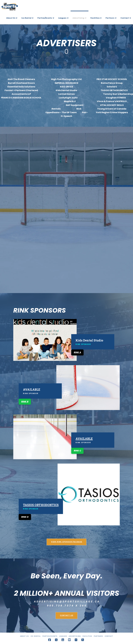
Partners (98, 636)
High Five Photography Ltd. (67, 79)
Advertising (75, 636)
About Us (24, 636)
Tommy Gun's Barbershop (118, 94)
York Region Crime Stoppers (112, 112)
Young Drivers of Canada (112, 109)
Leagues (63, 636)
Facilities (87, 636)
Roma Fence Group (112, 83)
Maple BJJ (66, 101)
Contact (109, 636)
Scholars (112, 87)
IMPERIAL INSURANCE (66, 83)
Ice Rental (36, 636)
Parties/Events (50, 636)
